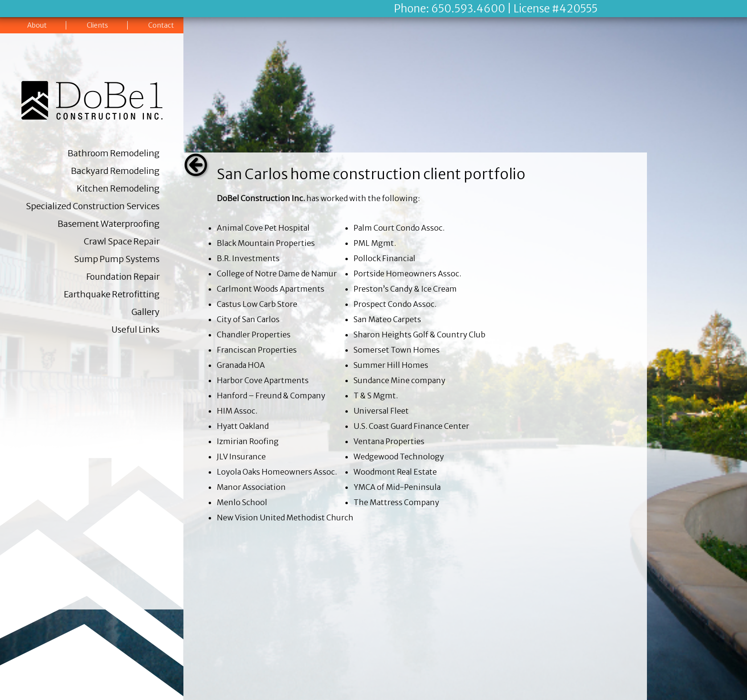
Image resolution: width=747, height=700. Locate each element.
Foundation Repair (123, 277)
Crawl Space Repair (122, 241)
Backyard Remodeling (115, 171)
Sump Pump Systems (117, 259)
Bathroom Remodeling (114, 153)
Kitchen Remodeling (118, 188)
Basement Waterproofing (109, 224)
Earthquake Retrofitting (112, 294)
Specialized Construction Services (93, 206)
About (37, 25)
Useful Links (136, 330)
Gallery (146, 312)
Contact (161, 25)
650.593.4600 (468, 9)
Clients (97, 25)
